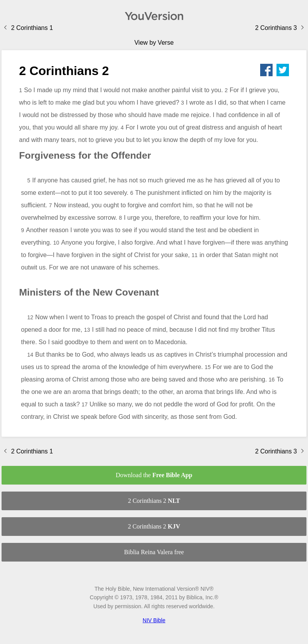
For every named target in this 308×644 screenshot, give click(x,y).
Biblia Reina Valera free (154, 552)
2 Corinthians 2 (154, 501)
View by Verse (154, 43)
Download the (154, 475)
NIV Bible (154, 620)
